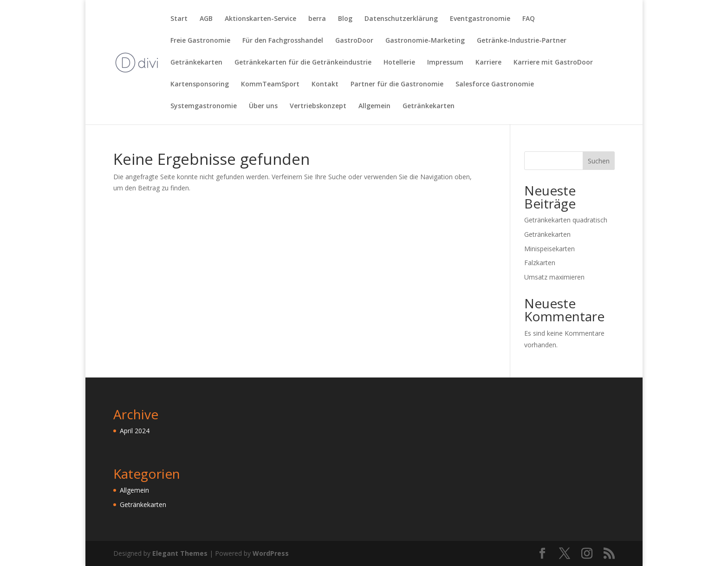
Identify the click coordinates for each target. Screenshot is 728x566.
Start (179, 19)
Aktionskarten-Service (260, 19)
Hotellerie (399, 63)
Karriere (488, 63)
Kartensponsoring (200, 85)
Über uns (263, 106)
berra (317, 19)
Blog (345, 19)
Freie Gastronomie (200, 41)
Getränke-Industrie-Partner (522, 41)
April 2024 (135, 431)
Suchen (599, 161)
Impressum (445, 63)
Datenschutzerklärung (401, 19)
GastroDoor (354, 41)
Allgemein (374, 106)
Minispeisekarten (549, 249)
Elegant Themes (180, 553)
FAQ (529, 19)
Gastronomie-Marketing (425, 41)
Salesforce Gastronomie (495, 85)
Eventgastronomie (480, 19)
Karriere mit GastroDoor (553, 63)
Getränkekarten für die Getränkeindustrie (303, 63)
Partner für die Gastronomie (397, 85)
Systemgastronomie (204, 106)
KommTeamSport (270, 85)
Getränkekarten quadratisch (566, 220)
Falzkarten (540, 263)
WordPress (271, 553)
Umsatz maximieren (554, 277)
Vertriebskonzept (318, 106)
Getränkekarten (196, 63)
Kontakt (325, 85)
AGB (206, 19)
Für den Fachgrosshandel (283, 41)
